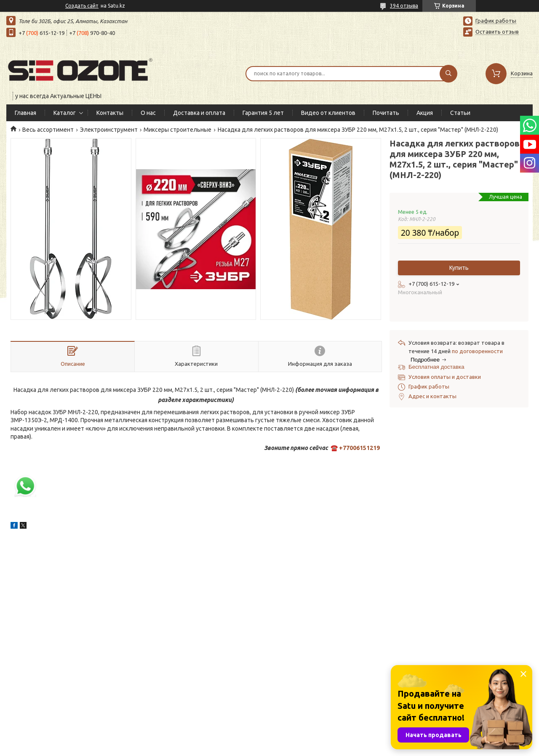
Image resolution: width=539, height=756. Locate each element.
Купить (459, 268)
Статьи (460, 113)
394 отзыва (404, 6)
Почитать (386, 113)
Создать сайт (82, 6)
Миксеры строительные (177, 130)
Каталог (65, 113)
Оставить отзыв (497, 32)
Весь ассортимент (48, 130)
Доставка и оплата (199, 113)
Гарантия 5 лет (263, 113)
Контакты (110, 113)
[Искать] (448, 74)
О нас (148, 113)
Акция (425, 113)
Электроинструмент (109, 130)
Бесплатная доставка (436, 367)
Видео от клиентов (328, 113)
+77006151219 (359, 448)
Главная (25, 113)
